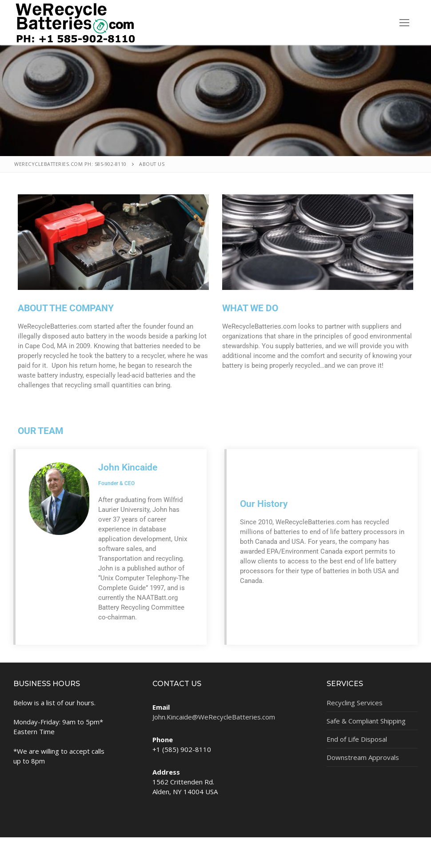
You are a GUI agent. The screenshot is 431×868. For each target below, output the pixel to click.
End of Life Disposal (357, 739)
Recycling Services (355, 703)
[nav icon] (404, 22)
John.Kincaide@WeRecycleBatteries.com (214, 717)
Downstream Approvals (363, 757)
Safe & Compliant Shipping (366, 721)
